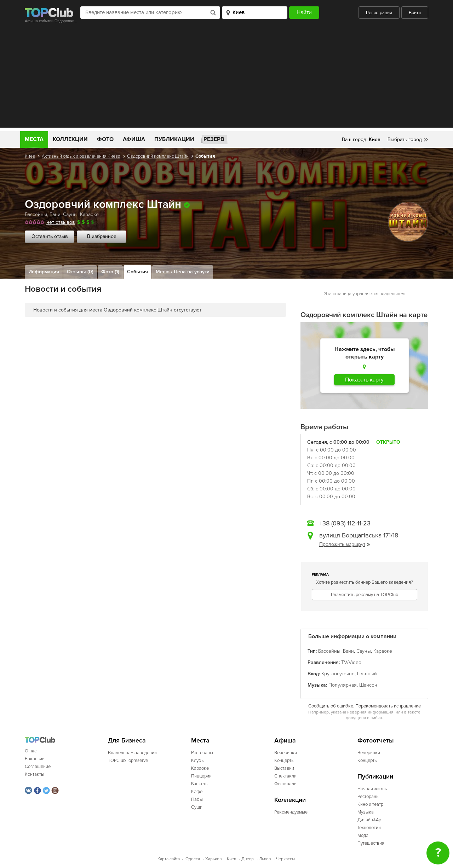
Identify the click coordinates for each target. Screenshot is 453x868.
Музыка (366, 812)
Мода (363, 835)
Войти (415, 13)
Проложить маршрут (345, 544)
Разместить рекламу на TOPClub (365, 595)
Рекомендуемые (291, 812)
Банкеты (200, 784)
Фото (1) (110, 272)
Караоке (89, 214)
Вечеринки (286, 753)
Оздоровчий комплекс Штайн (158, 156)
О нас (31, 751)
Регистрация (379, 13)
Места (34, 139)
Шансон (368, 685)
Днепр (248, 859)
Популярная (343, 685)
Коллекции (70, 139)
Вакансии (35, 759)
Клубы (198, 761)
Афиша (134, 139)
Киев (30, 156)
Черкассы (285, 859)
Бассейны (36, 214)
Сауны (70, 214)
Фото (105, 139)
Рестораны (202, 753)
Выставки (284, 768)
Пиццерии (201, 776)
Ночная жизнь (372, 789)
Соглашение (38, 767)
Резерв (214, 139)
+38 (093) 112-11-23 (345, 523)
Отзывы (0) (80, 272)
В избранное (102, 236)
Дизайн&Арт (370, 820)
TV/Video (351, 662)
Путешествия (371, 843)
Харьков (213, 859)
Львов (265, 859)
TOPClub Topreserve (128, 761)
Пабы (197, 799)
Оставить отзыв (50, 236)
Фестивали (285, 784)
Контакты (35, 774)
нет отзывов (61, 222)
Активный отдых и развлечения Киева (81, 156)
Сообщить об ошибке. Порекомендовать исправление (365, 706)
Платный (367, 674)
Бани (55, 214)
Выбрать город (405, 139)
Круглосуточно (338, 674)
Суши (197, 807)
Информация (44, 272)
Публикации (174, 139)
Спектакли (285, 776)
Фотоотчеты (376, 741)
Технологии (369, 828)
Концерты (284, 761)
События (137, 272)
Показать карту (364, 380)
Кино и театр (370, 804)
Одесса (193, 859)
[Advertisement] (226, 78)
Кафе (197, 792)
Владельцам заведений (132, 753)
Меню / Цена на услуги (183, 272)
